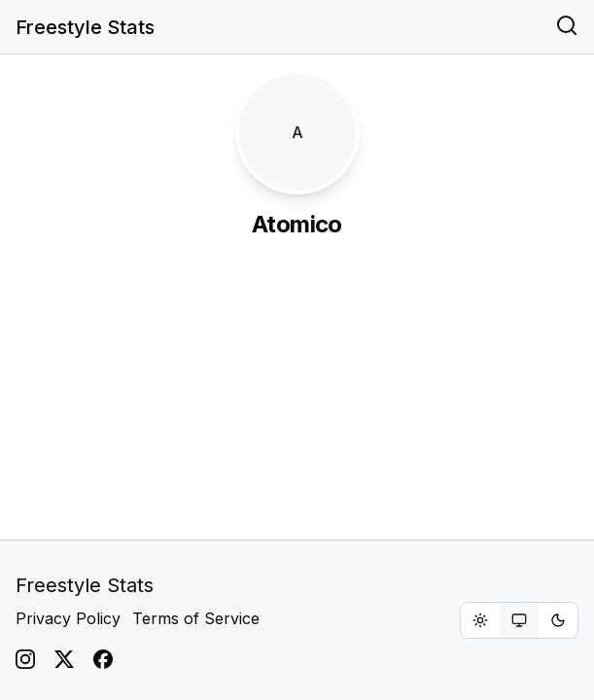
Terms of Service (196, 618)
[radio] (480, 620)
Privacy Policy (68, 618)
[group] (519, 620)
